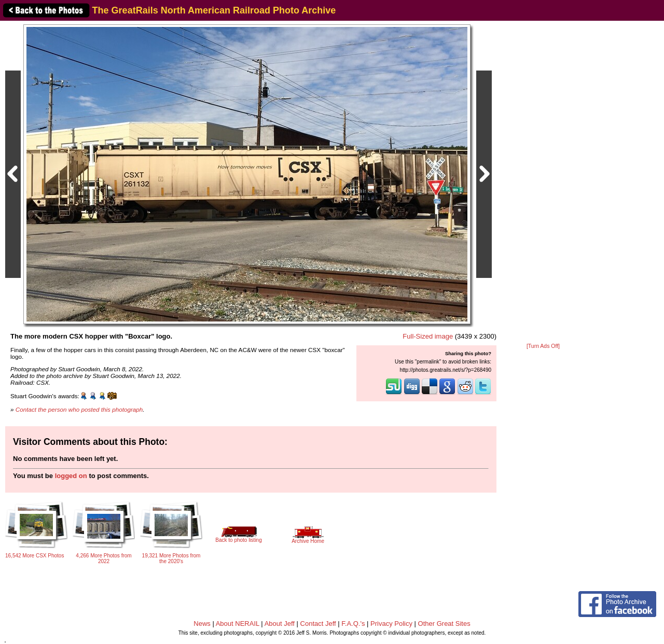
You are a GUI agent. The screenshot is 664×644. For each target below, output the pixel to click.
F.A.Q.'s (353, 624)
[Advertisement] (543, 183)
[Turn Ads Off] (543, 346)
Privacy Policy (391, 624)
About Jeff (280, 624)
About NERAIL (238, 624)
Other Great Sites (444, 624)
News (202, 624)
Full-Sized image (428, 336)
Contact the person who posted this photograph (79, 409)
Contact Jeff (318, 624)
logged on (71, 476)
